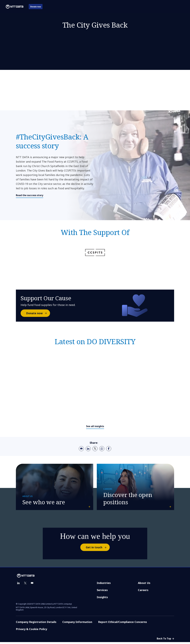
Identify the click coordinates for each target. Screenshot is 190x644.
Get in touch (98, 549)
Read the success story (30, 195)
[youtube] (32, 585)
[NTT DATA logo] (12, 7)
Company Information (77, 624)
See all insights (95, 426)
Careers (143, 592)
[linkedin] (88, 449)
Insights (102, 599)
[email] (81, 449)
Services (102, 592)
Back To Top (165, 640)
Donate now (38, 313)
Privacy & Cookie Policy (31, 631)
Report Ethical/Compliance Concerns (123, 624)
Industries (104, 585)
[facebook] (109, 449)
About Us (144, 585)
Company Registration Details (36, 624)
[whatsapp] (102, 449)
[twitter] (95, 449)
